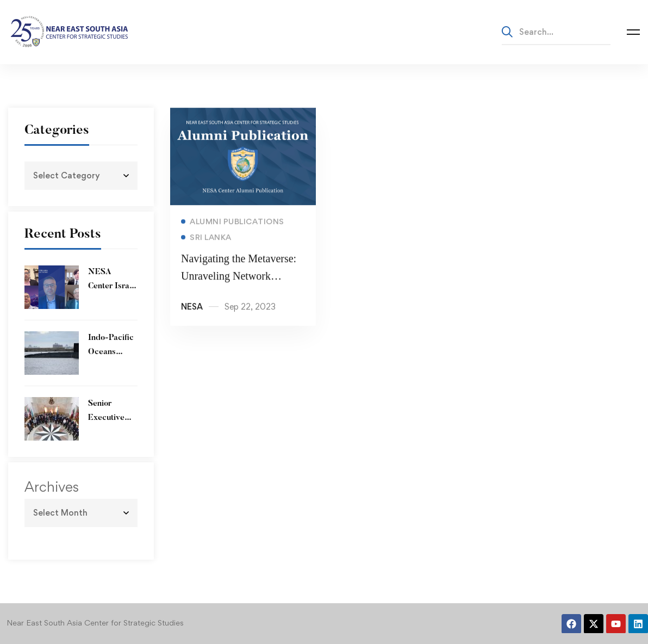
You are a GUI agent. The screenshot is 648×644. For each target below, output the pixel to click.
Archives (52, 487)
